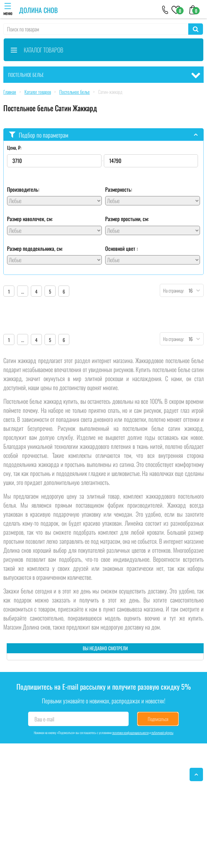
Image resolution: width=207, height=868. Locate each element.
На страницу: (172, 290)
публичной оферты (162, 733)
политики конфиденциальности (130, 733)
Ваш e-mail (44, 719)
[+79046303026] (165, 9)
